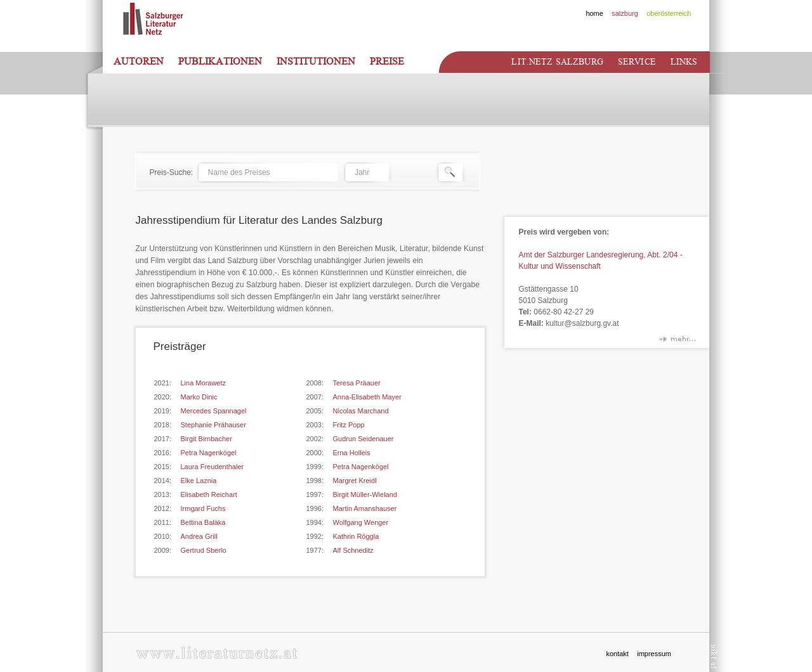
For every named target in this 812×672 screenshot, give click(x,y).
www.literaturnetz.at (217, 653)
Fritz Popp (349, 425)
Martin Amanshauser (365, 508)
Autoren (139, 61)
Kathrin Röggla (356, 536)
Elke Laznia (199, 481)
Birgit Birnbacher (206, 439)
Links (684, 62)
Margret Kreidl (355, 481)
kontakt (617, 654)
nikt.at (714, 656)
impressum (654, 654)
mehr (677, 341)
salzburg (625, 13)
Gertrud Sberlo (204, 550)
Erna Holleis (352, 453)
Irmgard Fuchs (203, 508)
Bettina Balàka (203, 522)
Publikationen (220, 61)
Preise (387, 61)
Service (637, 62)
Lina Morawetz (204, 383)
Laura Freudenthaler (213, 467)
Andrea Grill (199, 536)
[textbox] (268, 172)
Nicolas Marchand (361, 411)
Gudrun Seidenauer (363, 439)
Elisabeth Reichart (209, 494)
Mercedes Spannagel (214, 411)
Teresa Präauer (357, 383)
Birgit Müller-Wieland (365, 494)
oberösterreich (669, 13)
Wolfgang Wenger (361, 522)
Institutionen (316, 61)
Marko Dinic (199, 397)
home (594, 13)
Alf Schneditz (353, 550)
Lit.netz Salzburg (557, 62)
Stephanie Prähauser (213, 425)
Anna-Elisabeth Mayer (367, 397)
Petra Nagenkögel (209, 453)
